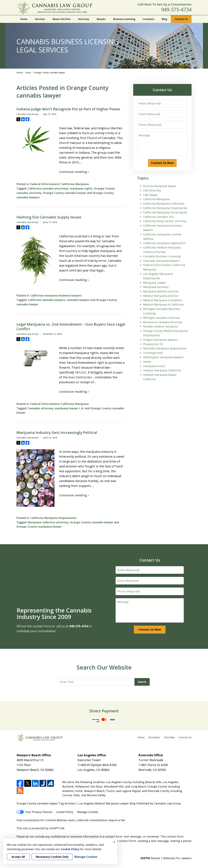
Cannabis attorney (40, 408)
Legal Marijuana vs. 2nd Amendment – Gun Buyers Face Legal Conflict (71, 327)
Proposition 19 (153, 344)
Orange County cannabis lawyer (65, 193)
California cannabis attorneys (48, 188)
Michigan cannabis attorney (161, 318)
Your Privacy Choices (34, 812)
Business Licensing (124, 19)
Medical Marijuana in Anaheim (163, 300)
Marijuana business (156, 287)
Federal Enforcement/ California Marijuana (59, 184)
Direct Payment (104, 711)
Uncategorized (153, 353)
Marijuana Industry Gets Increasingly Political (57, 432)
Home (24, 19)
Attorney (84, 19)
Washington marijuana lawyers (163, 357)
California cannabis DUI (159, 217)
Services (40, 19)
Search (142, 682)
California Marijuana (156, 199)
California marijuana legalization (164, 243)
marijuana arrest (154, 366)
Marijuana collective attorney (48, 522)
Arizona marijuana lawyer (160, 186)
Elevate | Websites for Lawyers (166, 858)
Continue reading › (74, 172)
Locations (149, 19)
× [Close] (114, 842)
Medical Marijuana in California (163, 304)
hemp (147, 362)
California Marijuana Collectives (164, 204)
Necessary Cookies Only (52, 857)
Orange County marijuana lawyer (39, 527)
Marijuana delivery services (161, 291)
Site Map (169, 737)
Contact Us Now (162, 163)
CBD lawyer (151, 195)
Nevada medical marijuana (160, 326)
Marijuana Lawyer (155, 283)
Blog (164, 19)
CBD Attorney (152, 190)
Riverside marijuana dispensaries (165, 348)
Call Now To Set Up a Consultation (165, 4)
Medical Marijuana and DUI (161, 296)
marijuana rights (81, 188)
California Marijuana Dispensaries (53, 518)
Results (101, 19)
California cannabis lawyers (46, 300)
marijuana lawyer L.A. (69, 408)
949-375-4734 (176, 10)
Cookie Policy (65, 812)
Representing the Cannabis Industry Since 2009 (54, 613)
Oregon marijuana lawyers (160, 340)
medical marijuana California (162, 370)
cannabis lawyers (78, 300)
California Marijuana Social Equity (165, 212)
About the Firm (62, 19)
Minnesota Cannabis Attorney (163, 322)
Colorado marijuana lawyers (161, 261)
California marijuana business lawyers (56, 295)
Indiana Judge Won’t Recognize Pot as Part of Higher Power (68, 109)
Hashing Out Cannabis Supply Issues (49, 217)
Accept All (18, 857)
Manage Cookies (88, 812)
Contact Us (181, 19)
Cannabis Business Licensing (162, 256)
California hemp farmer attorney (165, 221)
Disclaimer (154, 737)
